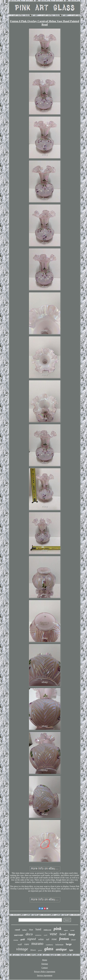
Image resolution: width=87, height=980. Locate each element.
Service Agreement (45, 975)
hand (38, 929)
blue (31, 930)
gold (23, 939)
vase (53, 934)
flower (74, 940)
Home (45, 960)
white (41, 939)
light (71, 950)
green (40, 950)
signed (32, 939)
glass (49, 949)
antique (61, 949)
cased (17, 930)
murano (37, 943)
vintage (22, 949)
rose (54, 939)
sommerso (38, 935)
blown (33, 950)
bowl (63, 934)
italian (24, 930)
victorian (16, 940)
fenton (64, 939)
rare (27, 944)
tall (48, 939)
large (69, 944)
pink (58, 929)
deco (29, 934)
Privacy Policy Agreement (45, 972)
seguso (66, 930)
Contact (45, 968)
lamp (72, 934)
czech (46, 935)
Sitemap (45, 964)
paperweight (19, 935)
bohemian (59, 945)
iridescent (47, 930)
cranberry (49, 945)
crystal (72, 930)
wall (20, 944)
